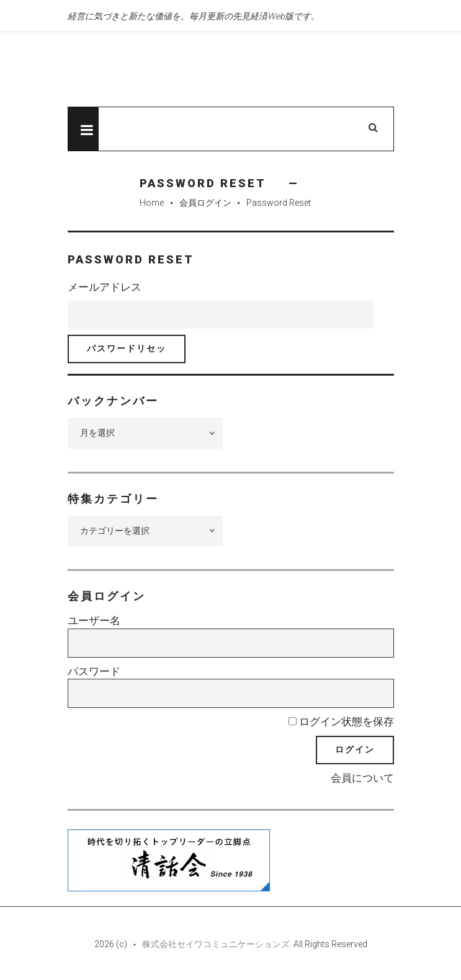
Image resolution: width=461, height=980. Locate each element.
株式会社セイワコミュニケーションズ (216, 944)
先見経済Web (195, 70)
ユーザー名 (94, 620)
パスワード (94, 671)
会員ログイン (205, 203)
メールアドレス (105, 287)
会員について (362, 778)
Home (152, 203)
